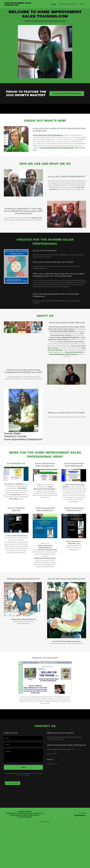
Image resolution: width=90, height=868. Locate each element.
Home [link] (54, 4)
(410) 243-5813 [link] (52, 754)
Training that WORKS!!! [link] (68, 4)
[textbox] (23, 738)
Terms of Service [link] (22, 775)
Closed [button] (54, 764)
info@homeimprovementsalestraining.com (45, 21)
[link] (24, 5)
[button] (83, 4)
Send (23, 767)
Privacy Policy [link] (36, 773)
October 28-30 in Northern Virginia (67, 94)
